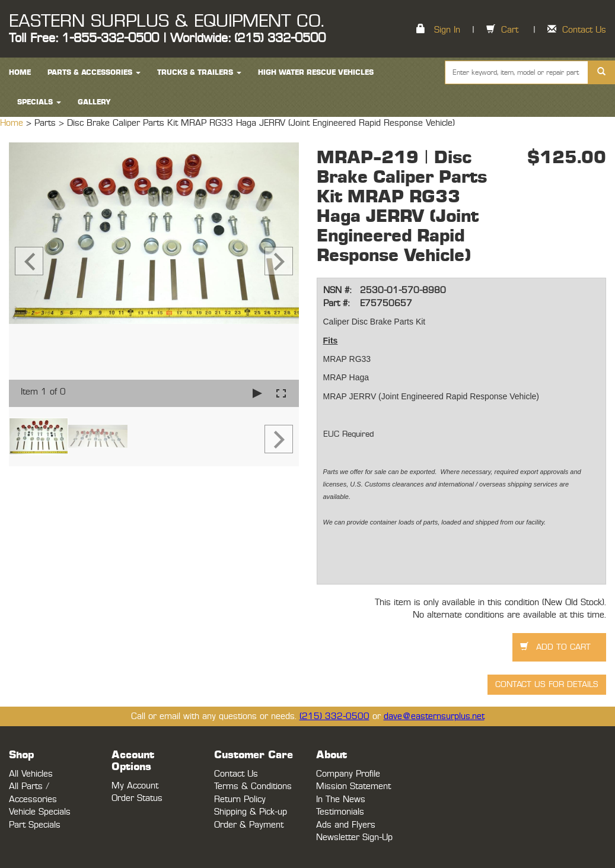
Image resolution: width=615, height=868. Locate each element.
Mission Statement (353, 786)
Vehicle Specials (40, 812)
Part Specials (35, 825)
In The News (341, 799)
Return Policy (240, 799)
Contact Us (584, 30)
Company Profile (348, 774)
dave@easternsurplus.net (434, 716)
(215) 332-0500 (334, 716)
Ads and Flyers (346, 825)
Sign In (447, 30)
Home (13, 123)
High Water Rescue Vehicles (316, 72)
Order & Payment (249, 825)
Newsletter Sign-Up (354, 837)
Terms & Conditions (253, 786)
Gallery (94, 102)
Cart (510, 30)
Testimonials (340, 812)
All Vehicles (31, 774)
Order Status (137, 798)
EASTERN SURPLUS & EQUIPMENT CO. (166, 21)
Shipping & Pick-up (251, 812)
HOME (20, 72)
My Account (135, 786)
